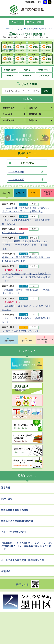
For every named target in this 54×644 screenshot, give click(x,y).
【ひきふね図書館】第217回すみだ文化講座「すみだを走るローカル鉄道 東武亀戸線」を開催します (27, 277)
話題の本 (33, 120)
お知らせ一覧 (9, 341)
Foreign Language (16, 29)
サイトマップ (47, 29)
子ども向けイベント (48, 193)
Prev (8, 138)
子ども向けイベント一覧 (45, 341)
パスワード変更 (16, 180)
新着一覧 (6, 193)
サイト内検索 (32, 29)
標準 (39, 2)
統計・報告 (7, 499)
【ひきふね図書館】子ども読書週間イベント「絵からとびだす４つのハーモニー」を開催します (26, 245)
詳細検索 (27, 99)
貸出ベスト (34, 108)
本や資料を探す (10, 70)
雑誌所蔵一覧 (9, 120)
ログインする (27, 163)
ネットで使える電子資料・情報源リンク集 (23, 560)
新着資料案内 (9, 108)
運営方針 (6, 488)
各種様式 (6, 571)
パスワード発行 (16, 172)
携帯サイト (22, 585)
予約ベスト (8, 114)
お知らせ (27, 70)
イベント (34, 193)
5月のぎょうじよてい (13, 233)
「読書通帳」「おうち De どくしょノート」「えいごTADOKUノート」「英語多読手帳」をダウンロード (27, 546)
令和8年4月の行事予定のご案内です (20, 331)
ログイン (16, 22)
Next (46, 138)
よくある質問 (44, 76)
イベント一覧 (27, 341)
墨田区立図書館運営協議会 (15, 510)
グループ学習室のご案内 (14, 532)
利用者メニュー (44, 70)
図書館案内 (27, 76)
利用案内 (10, 76)
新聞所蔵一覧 (35, 114)
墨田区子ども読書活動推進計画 (17, 521)
